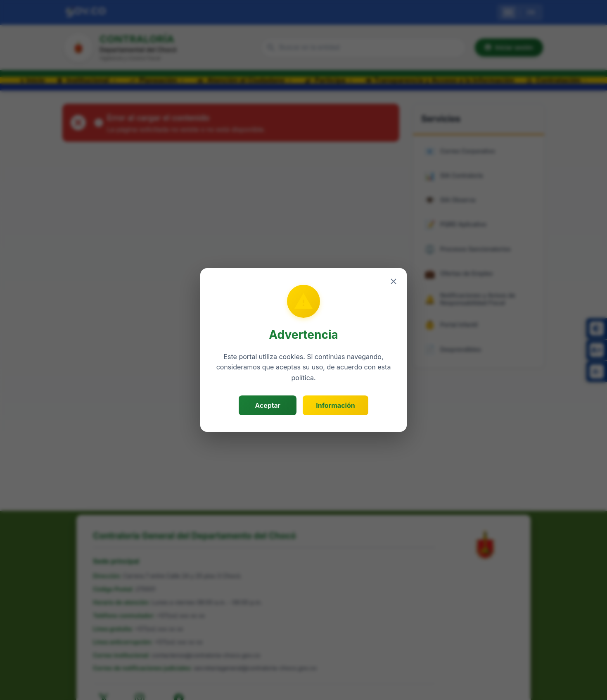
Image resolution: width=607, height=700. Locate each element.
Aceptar (268, 405)
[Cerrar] (394, 281)
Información (335, 405)
